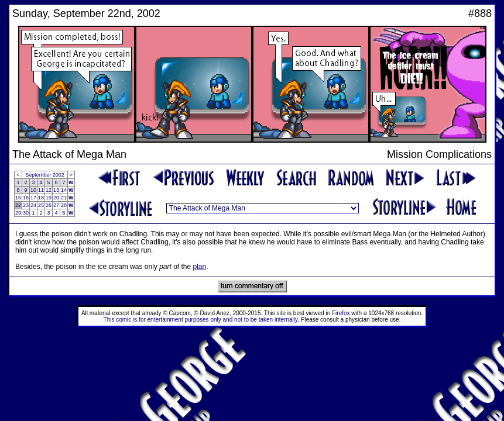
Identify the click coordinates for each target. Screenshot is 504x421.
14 (64, 190)
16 (26, 198)
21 (64, 198)
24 (33, 205)
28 (64, 205)
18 (41, 198)
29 (18, 213)
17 (33, 198)
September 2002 (45, 175)
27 (56, 205)
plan (200, 267)
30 (26, 213)
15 (18, 198)
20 (56, 198)
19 (49, 198)
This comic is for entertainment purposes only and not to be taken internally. (201, 320)
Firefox (341, 313)
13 (56, 190)
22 (18, 205)
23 (26, 205)
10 (33, 190)
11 (41, 190)
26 (49, 205)
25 (41, 205)
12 (49, 190)
